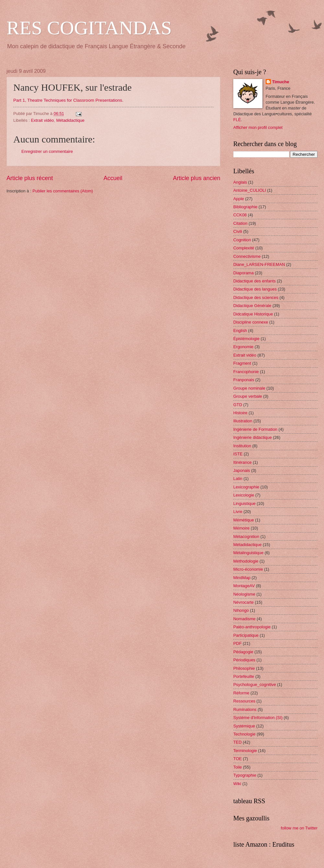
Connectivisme (247, 256)
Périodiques (244, 660)
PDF (237, 643)
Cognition (242, 240)
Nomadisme (244, 619)
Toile (237, 767)
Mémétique (244, 520)
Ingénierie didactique (253, 437)
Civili (238, 231)
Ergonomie (243, 347)
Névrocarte (243, 602)
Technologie (244, 734)
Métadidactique (70, 120)
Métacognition (246, 537)
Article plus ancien (197, 178)
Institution (242, 446)
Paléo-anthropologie (252, 627)
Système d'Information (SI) (258, 718)
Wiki (237, 784)
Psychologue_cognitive (255, 685)
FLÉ (237, 120)
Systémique (244, 726)
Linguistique (244, 503)
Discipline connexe (251, 322)
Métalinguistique (248, 553)
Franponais (244, 380)
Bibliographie (245, 207)
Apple (239, 199)
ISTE (238, 454)
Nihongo (241, 610)
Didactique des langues (255, 289)
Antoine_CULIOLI (250, 190)
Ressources (244, 701)
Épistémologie (246, 339)
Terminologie (245, 751)
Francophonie (246, 372)
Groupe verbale (248, 396)
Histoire (240, 413)
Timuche (281, 82)
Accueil (113, 178)
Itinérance (243, 462)
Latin (238, 479)
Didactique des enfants (255, 281)
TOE (237, 759)
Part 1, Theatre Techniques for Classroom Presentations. (68, 100)
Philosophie (244, 668)
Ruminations (245, 709)
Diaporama (243, 273)
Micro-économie (248, 569)
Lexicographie (246, 487)
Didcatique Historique (253, 314)
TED (237, 742)
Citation (240, 223)
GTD (238, 405)
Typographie (245, 775)
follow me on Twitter (299, 828)
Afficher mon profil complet (258, 127)
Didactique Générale (252, 306)
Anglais (240, 182)
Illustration (243, 421)
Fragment (242, 363)
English (240, 331)
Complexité (244, 248)
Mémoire (241, 528)
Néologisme (244, 594)
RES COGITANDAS (89, 28)
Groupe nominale (249, 388)
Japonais (242, 470)
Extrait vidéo (42, 120)
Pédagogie (243, 652)
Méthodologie (246, 561)
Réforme (241, 693)
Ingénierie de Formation (255, 429)
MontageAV (244, 586)
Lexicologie (244, 495)
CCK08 (240, 215)
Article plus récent (30, 178)
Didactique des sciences (256, 297)
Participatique (246, 635)
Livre (238, 512)
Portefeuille (244, 676)
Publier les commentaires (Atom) (63, 191)
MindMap (242, 578)
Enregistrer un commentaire (47, 151)
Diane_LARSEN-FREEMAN (259, 264)
